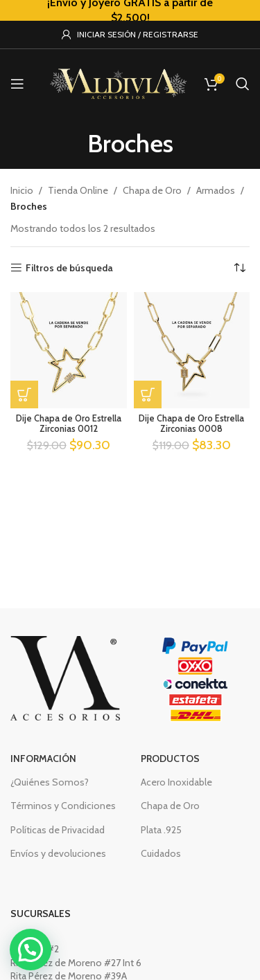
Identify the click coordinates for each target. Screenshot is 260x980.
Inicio (22, 190)
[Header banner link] (130, 10)
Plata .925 (161, 830)
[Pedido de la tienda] (239, 268)
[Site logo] (118, 82)
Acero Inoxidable (176, 782)
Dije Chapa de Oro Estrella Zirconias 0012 (69, 424)
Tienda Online (78, 190)
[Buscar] (243, 84)
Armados (216, 190)
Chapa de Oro (152, 190)
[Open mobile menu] (17, 84)
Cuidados (161, 853)
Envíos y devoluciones (58, 853)
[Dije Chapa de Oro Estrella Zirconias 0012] (69, 350)
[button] (24, 394)
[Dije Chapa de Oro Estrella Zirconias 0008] (192, 350)
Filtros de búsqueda (69, 268)
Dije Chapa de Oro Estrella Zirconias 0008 (191, 424)
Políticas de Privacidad (58, 830)
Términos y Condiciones (63, 806)
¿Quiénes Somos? (50, 782)
